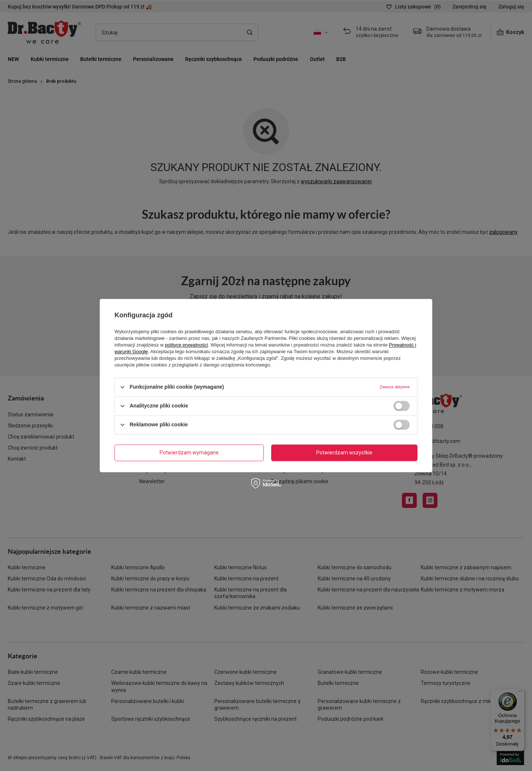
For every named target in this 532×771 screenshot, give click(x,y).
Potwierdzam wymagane (189, 453)
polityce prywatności (187, 345)
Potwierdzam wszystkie (344, 453)
